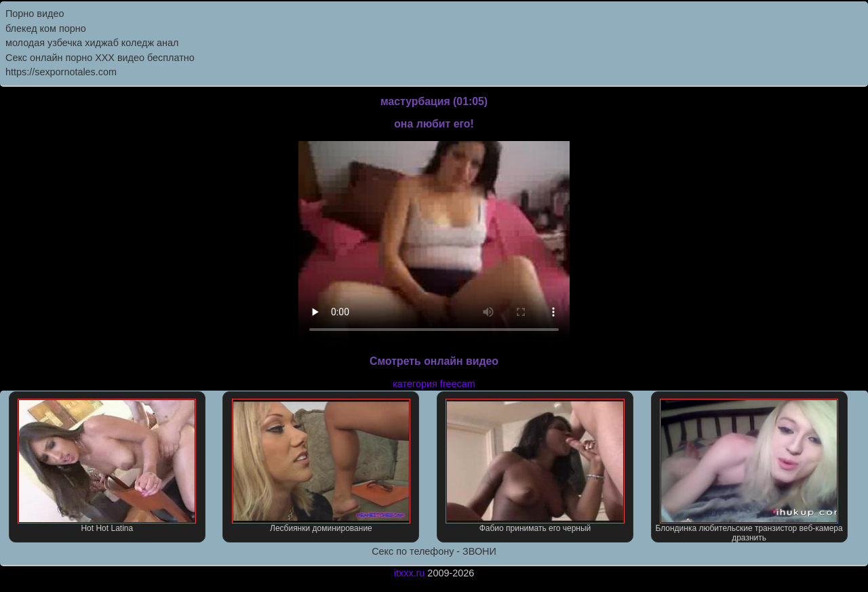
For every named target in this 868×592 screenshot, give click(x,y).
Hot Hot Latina (107, 466)
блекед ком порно (46, 28)
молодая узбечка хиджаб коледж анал (92, 43)
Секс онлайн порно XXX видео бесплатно (100, 58)
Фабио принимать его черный (535, 466)
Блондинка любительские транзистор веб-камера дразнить (749, 471)
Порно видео (35, 14)
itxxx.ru (410, 573)
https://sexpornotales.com (61, 72)
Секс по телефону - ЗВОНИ (434, 551)
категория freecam (434, 384)
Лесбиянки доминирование (321, 466)
